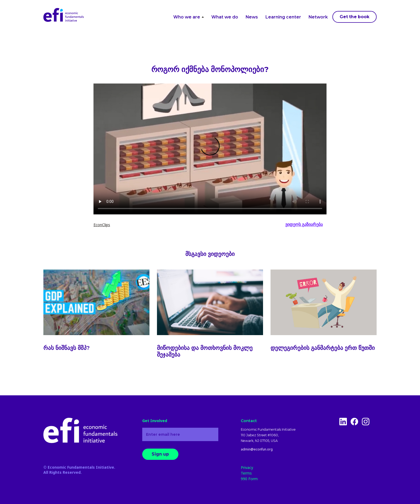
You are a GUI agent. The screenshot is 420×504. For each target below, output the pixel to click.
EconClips (102, 225)
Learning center (283, 17)
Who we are (188, 17)
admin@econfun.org (257, 449)
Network (318, 17)
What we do (225, 17)
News (252, 17)
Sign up (160, 454)
